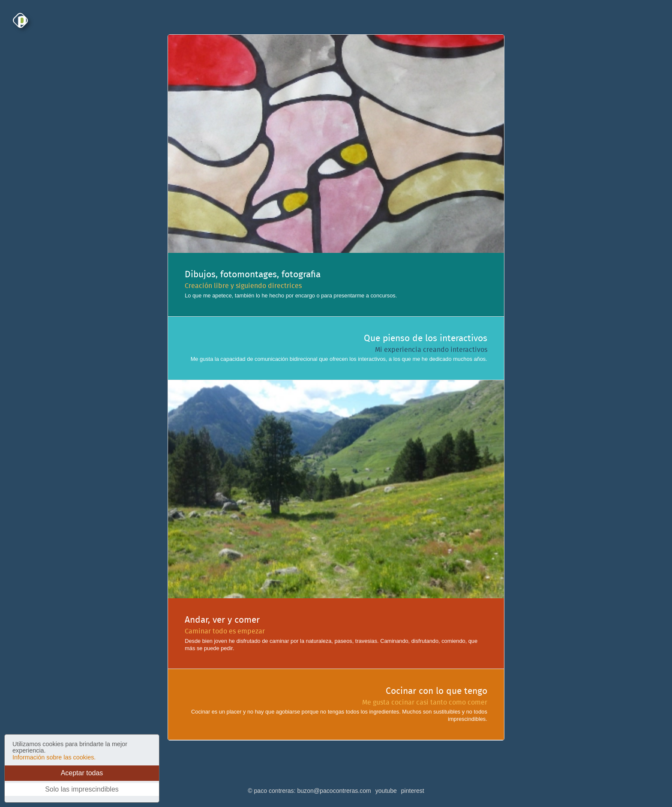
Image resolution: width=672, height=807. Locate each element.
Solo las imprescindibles (82, 789)
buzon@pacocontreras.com (334, 791)
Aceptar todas (82, 773)
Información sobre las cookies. (54, 757)
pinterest (413, 791)
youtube (386, 791)
